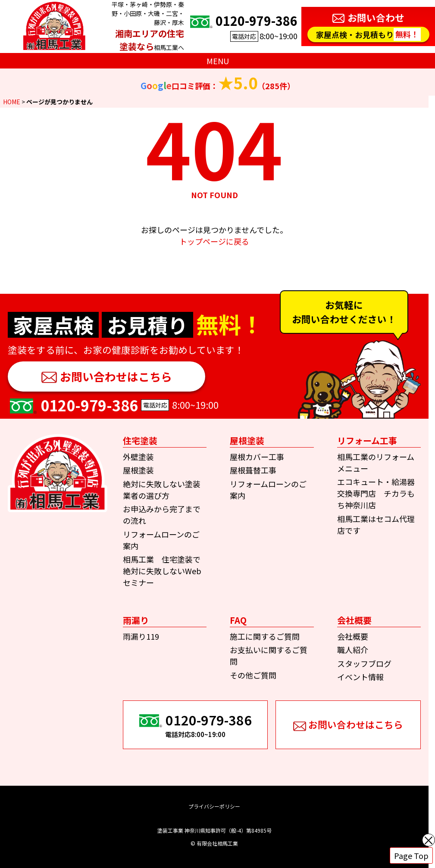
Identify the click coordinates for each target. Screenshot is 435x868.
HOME (12, 102)
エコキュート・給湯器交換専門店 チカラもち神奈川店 (376, 493)
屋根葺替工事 (253, 470)
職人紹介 (353, 650)
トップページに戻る (214, 241)
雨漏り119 (141, 636)
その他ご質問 (253, 675)
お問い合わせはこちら (116, 376)
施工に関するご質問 (265, 636)
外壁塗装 (138, 457)
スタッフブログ (364, 663)
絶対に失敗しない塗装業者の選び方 (162, 490)
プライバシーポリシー (214, 806)
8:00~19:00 (243, 26)
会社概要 (353, 636)
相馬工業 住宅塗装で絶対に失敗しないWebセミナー (162, 571)
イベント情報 (360, 677)
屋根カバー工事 (257, 457)
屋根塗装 (138, 470)
